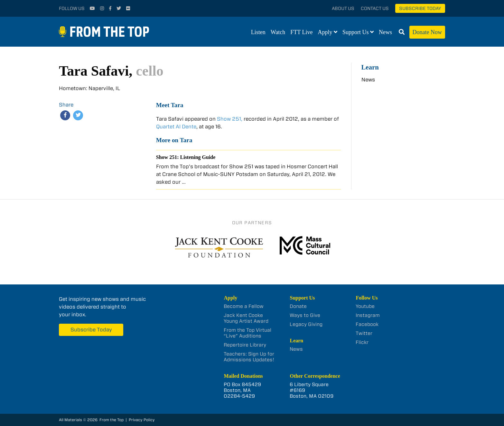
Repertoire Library (245, 345)
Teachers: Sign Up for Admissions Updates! (249, 357)
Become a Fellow (244, 306)
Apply (325, 32)
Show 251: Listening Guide (186, 157)
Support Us (356, 32)
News (385, 32)
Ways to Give (305, 315)
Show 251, (230, 119)
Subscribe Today (420, 8)
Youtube (365, 306)
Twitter (364, 333)
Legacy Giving (306, 324)
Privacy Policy (142, 420)
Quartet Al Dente (176, 127)
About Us (343, 8)
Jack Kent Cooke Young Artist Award (246, 318)
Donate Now (427, 32)
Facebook (367, 324)
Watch (278, 32)
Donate (298, 306)
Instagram (368, 315)
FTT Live (301, 32)
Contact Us (375, 8)
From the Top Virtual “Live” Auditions (247, 333)
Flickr (362, 342)
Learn (370, 67)
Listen (258, 32)
